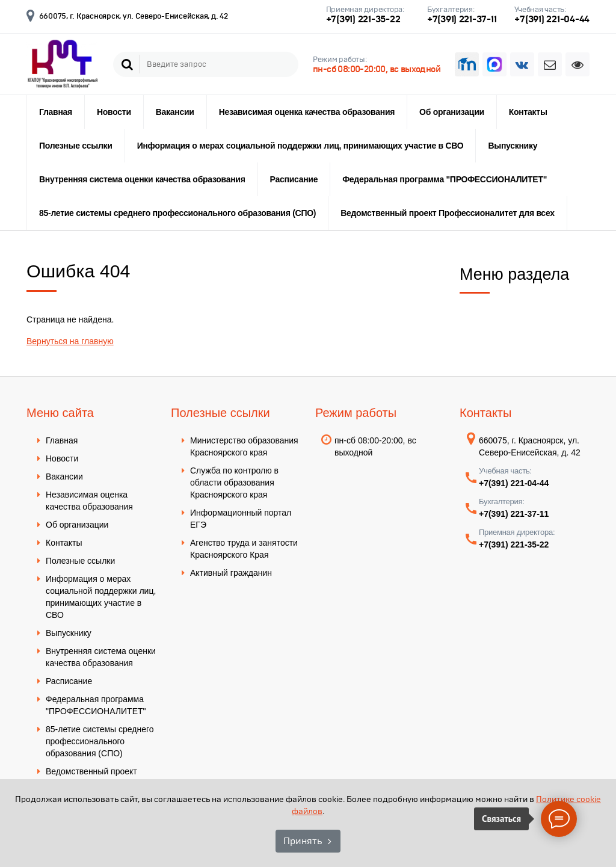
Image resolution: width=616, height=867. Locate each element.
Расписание (294, 179)
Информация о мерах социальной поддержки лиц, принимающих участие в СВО (300, 146)
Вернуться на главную (70, 341)
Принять (303, 841)
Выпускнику (513, 146)
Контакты (528, 112)
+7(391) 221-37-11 (462, 19)
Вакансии (175, 112)
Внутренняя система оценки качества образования (142, 179)
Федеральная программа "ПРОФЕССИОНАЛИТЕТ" (445, 179)
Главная (56, 112)
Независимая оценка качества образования (307, 112)
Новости (114, 112)
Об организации (452, 112)
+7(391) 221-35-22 (363, 19)
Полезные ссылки (76, 146)
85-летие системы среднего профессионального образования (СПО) (177, 213)
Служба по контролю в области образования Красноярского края (234, 483)
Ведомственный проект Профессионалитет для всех (448, 213)
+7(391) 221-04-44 (552, 19)
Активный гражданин (231, 573)
